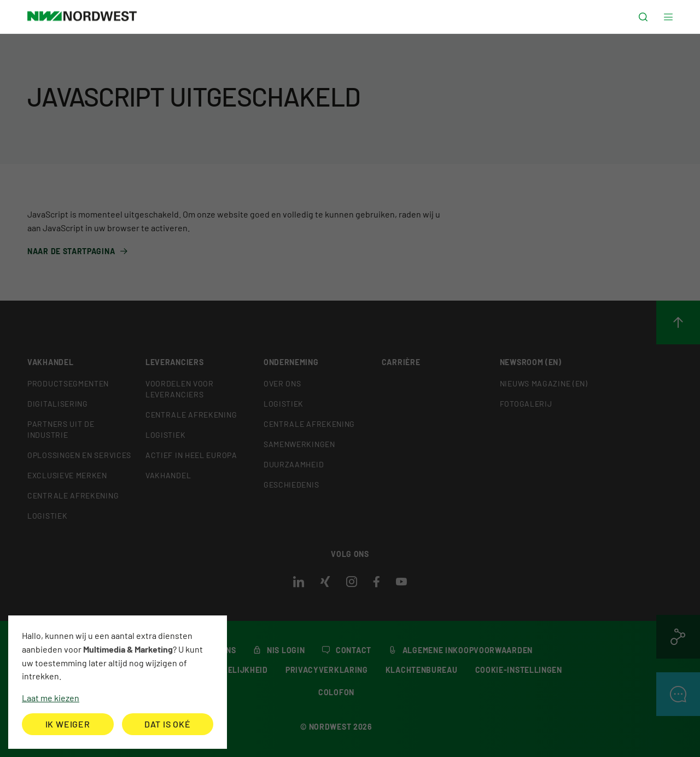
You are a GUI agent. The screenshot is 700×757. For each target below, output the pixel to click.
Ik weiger (68, 724)
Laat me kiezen (51, 698)
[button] (643, 17)
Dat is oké (168, 724)
